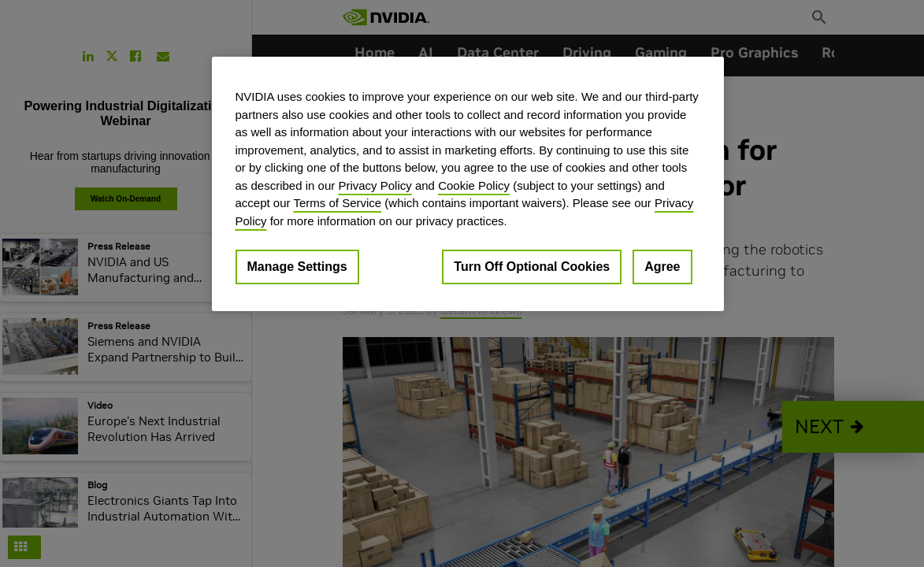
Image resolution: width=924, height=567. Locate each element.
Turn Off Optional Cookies (532, 267)
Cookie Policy (474, 185)
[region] (468, 184)
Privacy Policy (375, 185)
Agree (662, 267)
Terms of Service (337, 203)
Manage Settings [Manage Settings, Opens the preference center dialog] (297, 267)
